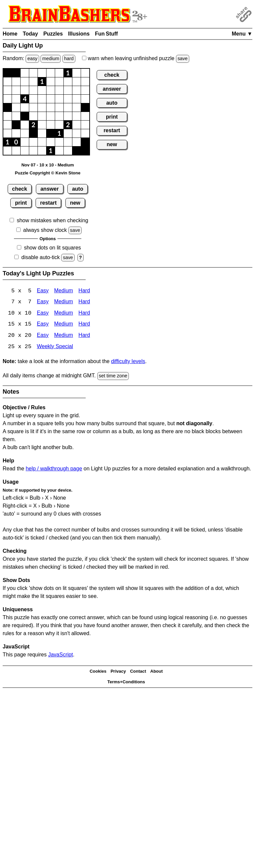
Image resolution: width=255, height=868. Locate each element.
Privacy (118, 672)
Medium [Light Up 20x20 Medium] (64, 336)
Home (10, 34)
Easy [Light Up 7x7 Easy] (43, 302)
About (157, 672)
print (21, 203)
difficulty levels (128, 362)
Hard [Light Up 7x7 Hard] (84, 302)
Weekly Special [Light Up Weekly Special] (55, 348)
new (75, 203)
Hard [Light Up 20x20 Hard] (84, 336)
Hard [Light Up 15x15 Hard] (84, 325)
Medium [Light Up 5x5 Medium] (64, 291)
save (183, 58)
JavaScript (61, 655)
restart (48, 203)
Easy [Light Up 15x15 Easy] (43, 325)
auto (78, 189)
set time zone (113, 377)
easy (32, 58)
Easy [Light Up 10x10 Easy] (43, 314)
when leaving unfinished (136, 58)
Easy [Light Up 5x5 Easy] (43, 291)
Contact (138, 672)
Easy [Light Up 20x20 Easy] (43, 336)
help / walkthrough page (54, 469)
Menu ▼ (242, 34)
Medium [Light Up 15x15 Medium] (64, 325)
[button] (7, 73)
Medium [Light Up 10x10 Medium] (64, 314)
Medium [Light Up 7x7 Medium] (64, 302)
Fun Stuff (106, 34)
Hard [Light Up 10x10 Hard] (84, 314)
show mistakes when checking (52, 220)
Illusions (79, 34)
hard (69, 58)
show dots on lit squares (52, 248)
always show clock (45, 230)
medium (51, 58)
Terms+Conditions (126, 683)
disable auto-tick (41, 257)
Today (30, 34)
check (19, 189)
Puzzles (53, 34)
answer (50, 189)
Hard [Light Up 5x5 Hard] (84, 291)
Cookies (98, 672)
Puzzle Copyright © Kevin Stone (48, 173)
